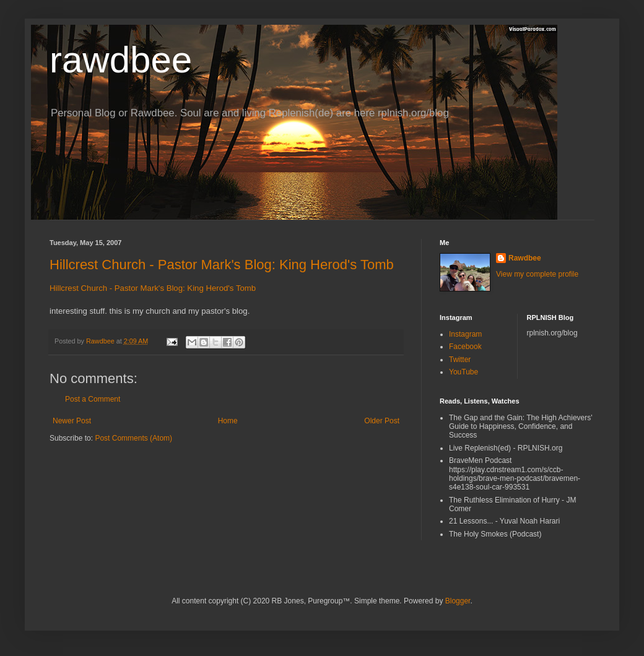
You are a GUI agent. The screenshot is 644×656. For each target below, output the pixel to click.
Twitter (460, 360)
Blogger (458, 601)
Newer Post (72, 421)
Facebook (465, 347)
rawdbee (121, 60)
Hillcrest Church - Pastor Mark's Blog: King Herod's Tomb (222, 265)
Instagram (465, 334)
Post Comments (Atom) (133, 438)
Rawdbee (525, 258)
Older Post (382, 421)
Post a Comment (93, 399)
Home (228, 421)
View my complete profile (537, 274)
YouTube (463, 372)
